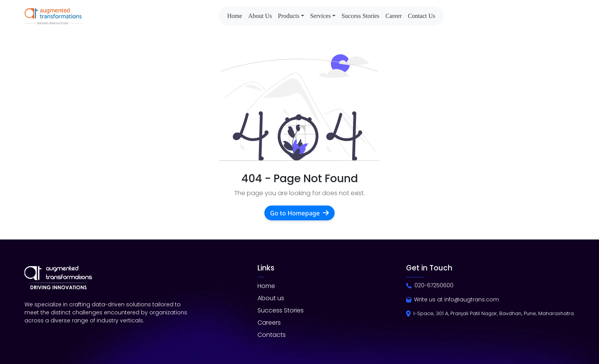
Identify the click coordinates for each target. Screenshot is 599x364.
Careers (269, 323)
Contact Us (422, 16)
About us (271, 298)
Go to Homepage (299, 213)
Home (235, 16)
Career (394, 16)
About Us (260, 16)
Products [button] (289, 16)
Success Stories (360, 16)
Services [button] (321, 16)
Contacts (272, 335)
